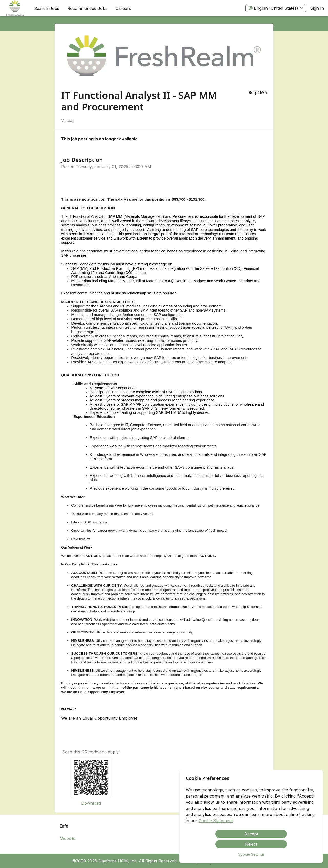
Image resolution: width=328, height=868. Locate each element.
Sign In (317, 8)
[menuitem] (15, 8)
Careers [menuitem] (123, 8)
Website (68, 838)
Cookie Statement (216, 821)
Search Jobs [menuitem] (47, 8)
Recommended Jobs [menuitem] (87, 8)
